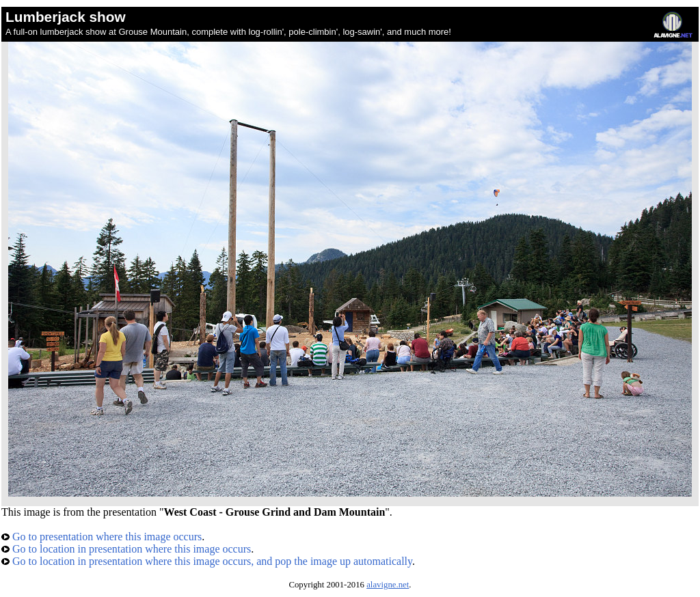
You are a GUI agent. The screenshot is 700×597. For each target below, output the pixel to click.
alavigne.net (388, 585)
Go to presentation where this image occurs (102, 537)
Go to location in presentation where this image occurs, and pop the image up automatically (207, 561)
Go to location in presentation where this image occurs (126, 549)
